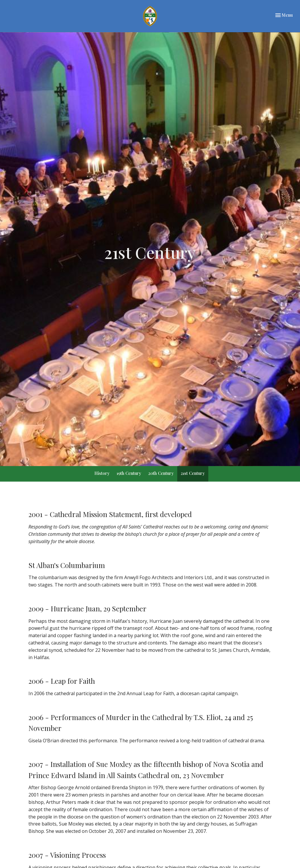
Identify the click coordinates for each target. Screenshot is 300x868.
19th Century (129, 473)
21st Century (193, 473)
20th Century (161, 473)
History (102, 473)
